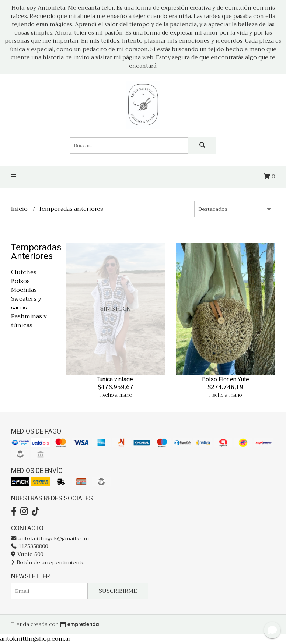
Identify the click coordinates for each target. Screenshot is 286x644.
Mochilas (24, 290)
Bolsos (20, 281)
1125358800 (29, 546)
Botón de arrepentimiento (48, 562)
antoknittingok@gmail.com (50, 539)
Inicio (20, 209)
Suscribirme (118, 591)
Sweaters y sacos (26, 303)
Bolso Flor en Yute (226, 379)
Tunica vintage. (115, 379)
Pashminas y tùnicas (29, 321)
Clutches (24, 272)
